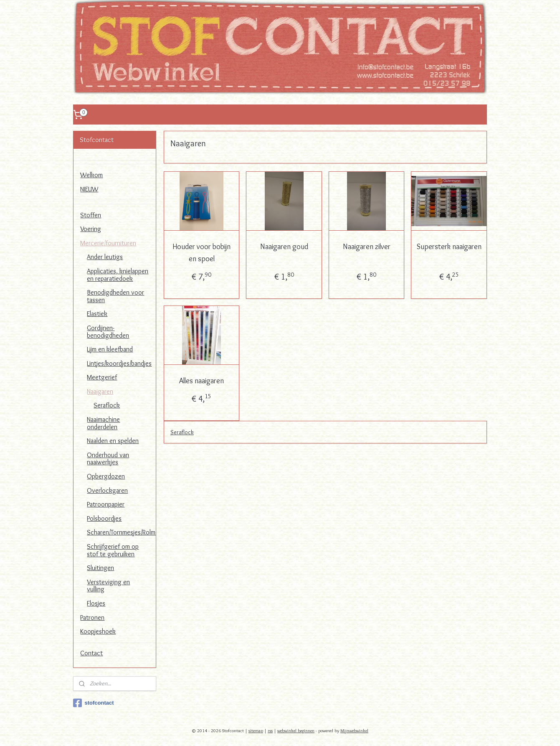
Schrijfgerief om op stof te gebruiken (113, 550)
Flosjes (96, 603)
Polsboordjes (104, 518)
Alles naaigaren (201, 381)
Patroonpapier (106, 504)
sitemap (256, 731)
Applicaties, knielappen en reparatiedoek (118, 275)
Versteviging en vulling (108, 586)
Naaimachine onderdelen (103, 423)
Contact (91, 653)
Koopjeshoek (98, 631)
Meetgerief (102, 377)
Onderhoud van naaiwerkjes (108, 459)
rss (270, 731)
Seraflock (182, 432)
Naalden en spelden (113, 441)
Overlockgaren (107, 490)
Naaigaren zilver (366, 247)
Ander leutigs (105, 257)
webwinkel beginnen (296, 731)
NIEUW (89, 189)
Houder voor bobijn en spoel (201, 253)
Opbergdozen (106, 476)
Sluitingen (100, 568)
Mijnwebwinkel (354, 731)
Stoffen (91, 215)
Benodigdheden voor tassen (115, 296)
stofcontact (93, 703)
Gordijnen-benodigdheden (108, 332)
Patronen (92, 617)
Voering (91, 229)
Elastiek (97, 314)
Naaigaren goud (284, 247)
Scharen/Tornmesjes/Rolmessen (121, 532)
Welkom (91, 175)
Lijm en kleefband (110, 349)
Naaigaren (100, 391)
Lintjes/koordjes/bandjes (119, 363)
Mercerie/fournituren (108, 243)
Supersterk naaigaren (449, 247)
